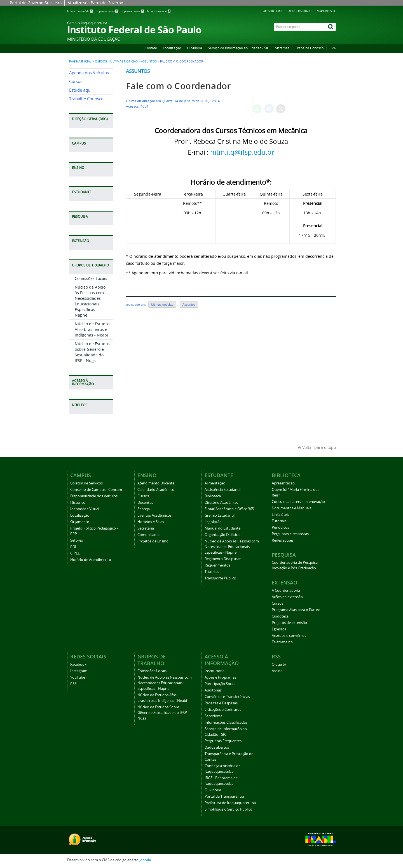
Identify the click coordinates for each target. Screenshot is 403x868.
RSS (73, 684)
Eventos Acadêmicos (154, 515)
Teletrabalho (282, 642)
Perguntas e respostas (290, 534)
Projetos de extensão (289, 623)
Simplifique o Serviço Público (229, 809)
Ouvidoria (195, 48)
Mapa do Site (326, 11)
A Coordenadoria (286, 590)
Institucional (215, 671)
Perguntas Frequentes (223, 741)
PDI (73, 547)
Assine (277, 671)
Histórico (78, 503)
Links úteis (281, 515)
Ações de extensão (287, 597)
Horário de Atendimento (91, 560)
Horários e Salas (151, 522)
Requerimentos (217, 565)
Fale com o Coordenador (178, 86)
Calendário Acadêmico (156, 490)
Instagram (79, 671)
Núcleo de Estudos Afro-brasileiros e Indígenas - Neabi (92, 329)
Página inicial (80, 61)
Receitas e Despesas (221, 703)
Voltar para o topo (317, 447)
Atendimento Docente (156, 483)
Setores (77, 540)
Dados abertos (217, 747)
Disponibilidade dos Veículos (94, 496)
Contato (151, 48)
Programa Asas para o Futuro (296, 610)
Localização (172, 48)
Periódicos (280, 527)
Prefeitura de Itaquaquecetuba (230, 803)
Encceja (144, 509)
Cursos (101, 61)
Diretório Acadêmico (222, 503)
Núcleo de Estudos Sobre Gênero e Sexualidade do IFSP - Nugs (92, 352)
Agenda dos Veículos (89, 73)
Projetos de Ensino (153, 541)
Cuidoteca (280, 616)
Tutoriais (212, 572)
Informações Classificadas (226, 722)
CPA (333, 48)
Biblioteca (213, 496)
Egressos (279, 629)
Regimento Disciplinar (223, 559)
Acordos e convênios (289, 636)
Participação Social (220, 684)
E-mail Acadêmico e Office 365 (229, 509)
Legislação (213, 522)
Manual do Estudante (222, 528)
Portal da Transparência (224, 796)
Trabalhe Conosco (309, 48)
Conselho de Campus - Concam (96, 490)
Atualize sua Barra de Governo (95, 3)
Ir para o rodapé (159, 11)
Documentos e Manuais (291, 508)
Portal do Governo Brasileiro (36, 3)
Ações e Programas (220, 677)
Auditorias (213, 690)
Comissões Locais (91, 278)
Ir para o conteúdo (80, 11)
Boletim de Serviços (86, 483)
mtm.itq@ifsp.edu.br (242, 152)
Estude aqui (80, 90)
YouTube (78, 677)
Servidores (213, 716)
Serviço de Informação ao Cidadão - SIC (239, 48)
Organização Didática (222, 535)
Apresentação (283, 483)
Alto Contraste (300, 11)
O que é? (279, 664)
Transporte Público (220, 578)
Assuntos (149, 61)
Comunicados (149, 535)
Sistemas (282, 48)
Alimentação (215, 483)
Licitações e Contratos (223, 710)
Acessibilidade (274, 11)
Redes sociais (283, 540)
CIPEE (75, 553)
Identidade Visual (85, 509)
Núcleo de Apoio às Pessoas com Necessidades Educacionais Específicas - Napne (90, 301)
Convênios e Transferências (227, 697)
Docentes (145, 503)
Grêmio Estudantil (220, 515)
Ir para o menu (108, 11)
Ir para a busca (133, 11)
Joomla (145, 860)
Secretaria (146, 528)
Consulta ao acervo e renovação (298, 502)
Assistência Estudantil (222, 490)
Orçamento (80, 522)
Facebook (78, 664)
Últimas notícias (124, 61)
